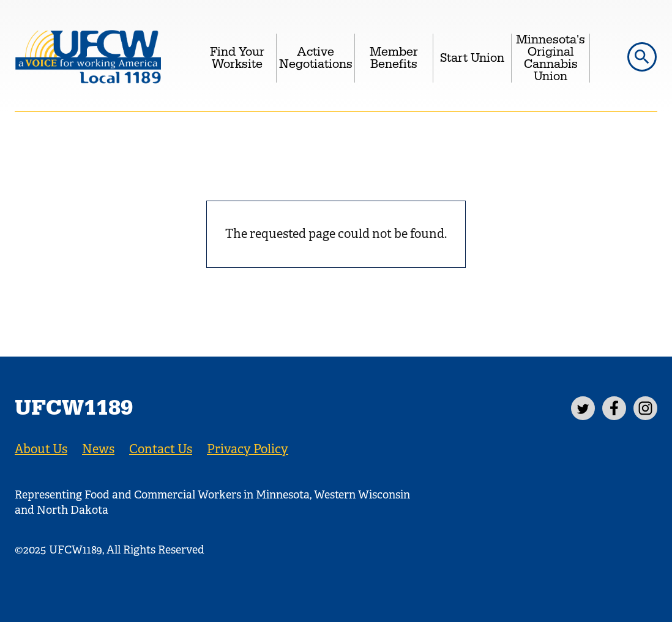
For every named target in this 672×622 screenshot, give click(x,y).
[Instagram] (645, 408)
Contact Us (161, 449)
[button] (642, 57)
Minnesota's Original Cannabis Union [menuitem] (551, 58)
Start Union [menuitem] (472, 58)
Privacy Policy (248, 449)
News (98, 449)
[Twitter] (583, 408)
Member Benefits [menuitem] (394, 58)
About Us (41, 449)
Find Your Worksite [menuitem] (237, 58)
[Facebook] (614, 408)
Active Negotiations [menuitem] (316, 58)
